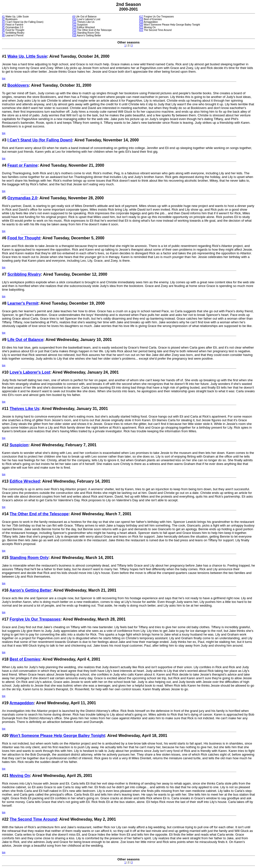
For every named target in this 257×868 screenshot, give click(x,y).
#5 (3, 27)
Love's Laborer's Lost (30, 372)
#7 (3, 33)
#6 (3, 30)
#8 (3, 35)
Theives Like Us (24, 409)
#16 (74, 35)
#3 (3, 22)
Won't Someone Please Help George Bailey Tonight (57, 736)
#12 (74, 25)
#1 (3, 17)
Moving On (20, 776)
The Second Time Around (33, 819)
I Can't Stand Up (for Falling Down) (40, 140)
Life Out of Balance (25, 340)
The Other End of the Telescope (39, 514)
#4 (3, 25)
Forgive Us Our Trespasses (35, 619)
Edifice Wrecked (25, 481)
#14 (74, 30)
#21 (141, 27)
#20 (141, 25)
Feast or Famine (22, 165)
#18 (141, 19)
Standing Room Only (29, 558)
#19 (141, 22)
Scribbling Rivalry (24, 274)
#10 (74, 19)
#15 (74, 33)
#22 (141, 30)
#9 (74, 17)
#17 (141, 17)
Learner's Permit (23, 303)
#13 (74, 27)
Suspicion (19, 445)
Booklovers (18, 85)
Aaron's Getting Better (30, 590)
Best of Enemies (25, 659)
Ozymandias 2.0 (22, 198)
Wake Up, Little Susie (27, 56)
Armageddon (22, 703)
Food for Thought (24, 238)
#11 (74, 22)
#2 (3, 19)
